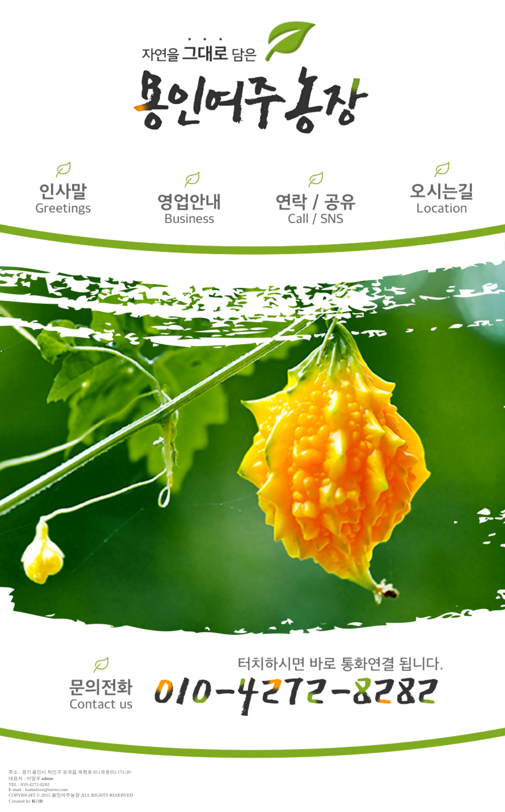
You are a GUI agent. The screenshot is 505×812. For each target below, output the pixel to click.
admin (47, 778)
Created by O (26, 801)
